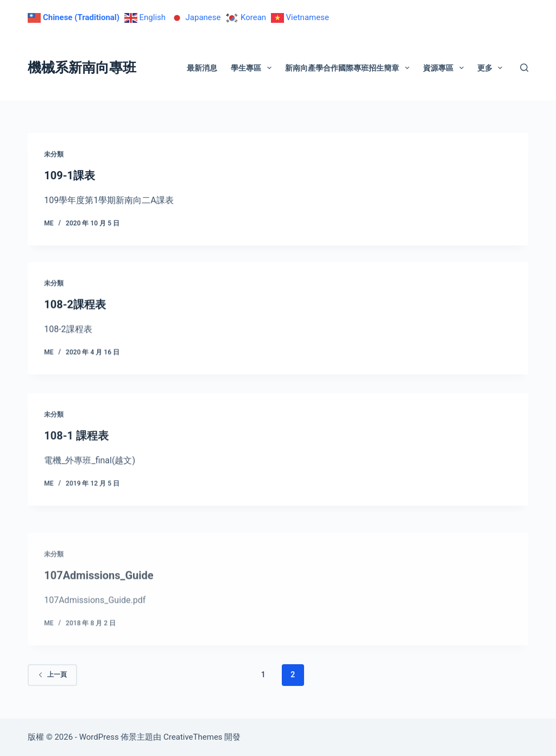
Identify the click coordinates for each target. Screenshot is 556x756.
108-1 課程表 (76, 446)
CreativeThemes (193, 737)
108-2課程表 (75, 306)
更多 (492, 68)
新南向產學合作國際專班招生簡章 (349, 68)
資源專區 (446, 68)
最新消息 (202, 68)
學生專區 (253, 68)
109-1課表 (69, 175)
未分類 (54, 154)
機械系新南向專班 (82, 68)
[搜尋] (524, 68)
